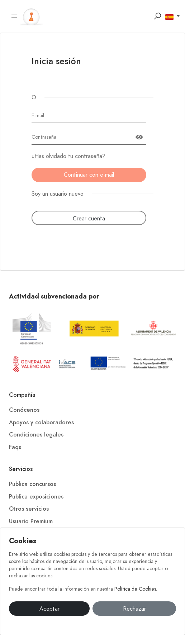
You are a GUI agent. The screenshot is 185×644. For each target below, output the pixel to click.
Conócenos (24, 410)
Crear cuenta (89, 219)
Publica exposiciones (36, 497)
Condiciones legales (36, 435)
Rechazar (134, 609)
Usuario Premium (31, 521)
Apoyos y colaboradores (41, 423)
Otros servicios (29, 509)
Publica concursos (32, 484)
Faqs (15, 447)
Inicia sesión (56, 62)
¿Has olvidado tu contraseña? (68, 156)
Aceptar (49, 609)
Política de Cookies (135, 589)
